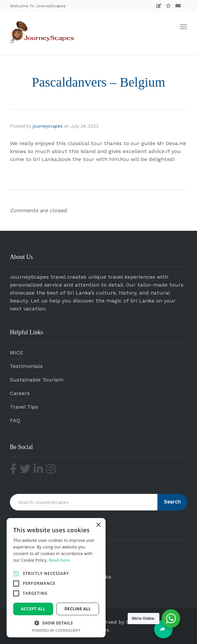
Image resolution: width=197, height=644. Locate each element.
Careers (20, 393)
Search (172, 502)
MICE (16, 353)
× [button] (98, 525)
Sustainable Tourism (37, 380)
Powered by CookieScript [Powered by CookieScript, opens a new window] (56, 630)
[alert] (56, 578)
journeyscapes (48, 126)
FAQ (15, 420)
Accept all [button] (33, 609)
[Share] (163, 629)
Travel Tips (24, 407)
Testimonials (26, 366)
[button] (16, 574)
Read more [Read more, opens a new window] (59, 560)
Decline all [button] (78, 609)
